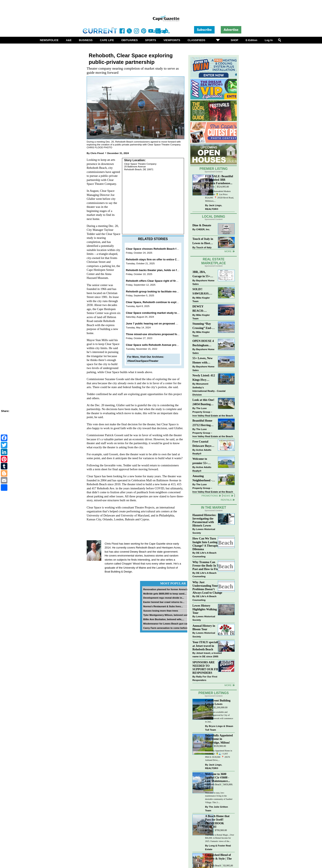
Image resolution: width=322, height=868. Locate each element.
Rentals (226, 500)
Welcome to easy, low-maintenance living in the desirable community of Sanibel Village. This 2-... (219, 798)
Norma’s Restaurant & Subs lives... (163, 606)
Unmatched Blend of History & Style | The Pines (218, 858)
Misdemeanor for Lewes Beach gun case (166, 624)
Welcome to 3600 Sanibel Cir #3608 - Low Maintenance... (218, 777)
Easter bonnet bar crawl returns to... (164, 602)
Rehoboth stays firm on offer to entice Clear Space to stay (163, 259)
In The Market (214, 508)
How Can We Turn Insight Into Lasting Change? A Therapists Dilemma (206, 544)
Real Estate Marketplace (214, 261)
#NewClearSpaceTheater (143, 361)
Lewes (208, 708)
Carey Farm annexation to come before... (166, 628)
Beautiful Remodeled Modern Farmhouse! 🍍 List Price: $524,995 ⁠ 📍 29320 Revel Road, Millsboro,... (220, 196)
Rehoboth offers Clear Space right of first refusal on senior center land (171, 281)
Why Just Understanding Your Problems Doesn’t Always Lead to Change (207, 587)
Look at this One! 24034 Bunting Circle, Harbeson (203, 402)
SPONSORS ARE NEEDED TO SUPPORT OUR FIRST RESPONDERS (208, 667)
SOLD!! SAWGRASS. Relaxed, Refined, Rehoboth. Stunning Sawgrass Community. (204, 292)
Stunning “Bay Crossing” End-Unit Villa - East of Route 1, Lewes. (202, 326)
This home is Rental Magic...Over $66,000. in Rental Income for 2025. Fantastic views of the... (220, 838)
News (227, 496)
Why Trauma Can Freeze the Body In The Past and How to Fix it (207, 566)
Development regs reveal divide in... (164, 598)
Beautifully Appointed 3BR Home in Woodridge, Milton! (219, 739)
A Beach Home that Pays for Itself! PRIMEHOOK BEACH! (217, 821)
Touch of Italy (204, 247)
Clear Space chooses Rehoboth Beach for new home (159, 249)
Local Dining (214, 217)
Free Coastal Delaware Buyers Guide (203, 444)
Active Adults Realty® (202, 452)
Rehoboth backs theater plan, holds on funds (155, 270)
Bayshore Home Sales (203, 282)
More (228, 251)
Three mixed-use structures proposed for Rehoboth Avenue (164, 334)
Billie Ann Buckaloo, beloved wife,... (164, 619)
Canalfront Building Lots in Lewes (218, 702)
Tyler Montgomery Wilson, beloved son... (166, 615)
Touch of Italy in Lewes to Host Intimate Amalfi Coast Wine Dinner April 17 (203, 241)
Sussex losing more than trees (161, 611)
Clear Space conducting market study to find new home (161, 313)
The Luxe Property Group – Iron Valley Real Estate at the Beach (213, 412)
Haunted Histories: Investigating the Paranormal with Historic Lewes (204, 520)
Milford (209, 830)
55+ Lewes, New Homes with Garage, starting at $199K (203, 361)
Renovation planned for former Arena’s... (166, 589)
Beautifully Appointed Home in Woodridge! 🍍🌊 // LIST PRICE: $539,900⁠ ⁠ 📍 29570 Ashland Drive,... (219, 755)
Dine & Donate (202, 225)
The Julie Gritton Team (217, 809)
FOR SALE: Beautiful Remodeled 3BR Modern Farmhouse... (219, 180)
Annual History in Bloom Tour (204, 627)
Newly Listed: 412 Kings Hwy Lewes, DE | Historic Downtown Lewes (204, 378)
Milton (208, 746)
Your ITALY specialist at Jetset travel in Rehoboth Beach (206, 646)
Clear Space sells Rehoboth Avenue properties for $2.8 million (165, 345)
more (228, 685)
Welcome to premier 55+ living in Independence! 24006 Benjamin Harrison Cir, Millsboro (203, 461)
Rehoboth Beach (213, 785)
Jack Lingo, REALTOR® (214, 207)
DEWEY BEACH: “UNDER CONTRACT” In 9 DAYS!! (203, 309)
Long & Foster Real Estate (218, 847)
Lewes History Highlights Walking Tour (205, 609)
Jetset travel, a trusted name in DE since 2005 (207, 655)
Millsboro (210, 187)
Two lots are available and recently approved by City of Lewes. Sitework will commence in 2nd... (219, 717)
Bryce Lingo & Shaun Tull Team (219, 728)
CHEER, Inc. (203, 229)
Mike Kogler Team (201, 299)
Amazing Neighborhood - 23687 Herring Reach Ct (202, 479)
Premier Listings (213, 693)
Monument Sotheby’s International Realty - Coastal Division (209, 389)
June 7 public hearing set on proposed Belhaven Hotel (160, 324)
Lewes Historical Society (204, 531)
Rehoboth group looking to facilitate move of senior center (163, 291)
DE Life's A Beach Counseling (204, 555)
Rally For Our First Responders (205, 678)
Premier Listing (214, 169)
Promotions (210, 496)
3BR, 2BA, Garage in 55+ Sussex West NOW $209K (201, 274)
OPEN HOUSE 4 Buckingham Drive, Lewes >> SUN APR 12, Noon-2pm (203, 343)
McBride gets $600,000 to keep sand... (165, 594)
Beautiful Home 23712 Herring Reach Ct (202, 423)
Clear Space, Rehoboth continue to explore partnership (161, 302)
